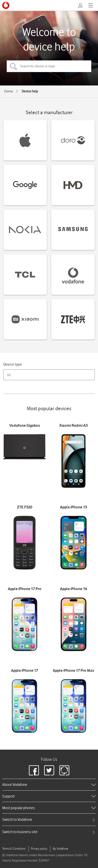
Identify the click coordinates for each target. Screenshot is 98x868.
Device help (30, 91)
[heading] (49, 785)
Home (9, 91)
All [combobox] (9, 375)
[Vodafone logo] (6, 5)
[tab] (49, 820)
